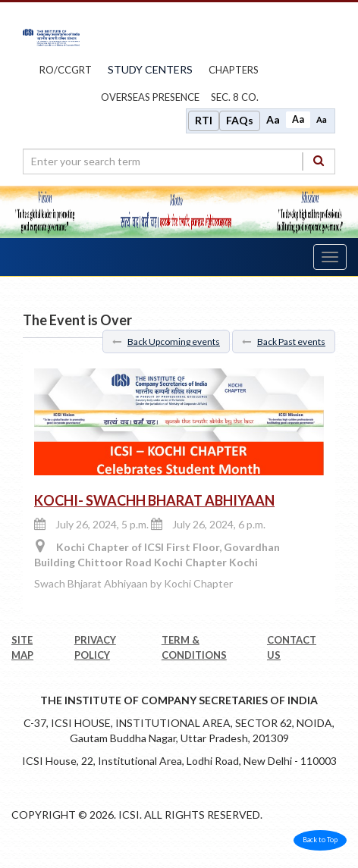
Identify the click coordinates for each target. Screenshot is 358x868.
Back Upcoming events (166, 342)
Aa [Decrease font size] (322, 119)
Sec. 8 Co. (235, 97)
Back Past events (284, 342)
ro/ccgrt (66, 70)
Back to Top (320, 840)
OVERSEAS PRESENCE (150, 97)
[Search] (319, 161)
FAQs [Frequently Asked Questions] (240, 120)
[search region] (179, 161)
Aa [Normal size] (298, 119)
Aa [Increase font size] (273, 119)
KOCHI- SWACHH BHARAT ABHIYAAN (154, 500)
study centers (150, 69)
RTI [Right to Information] (204, 120)
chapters (234, 70)
